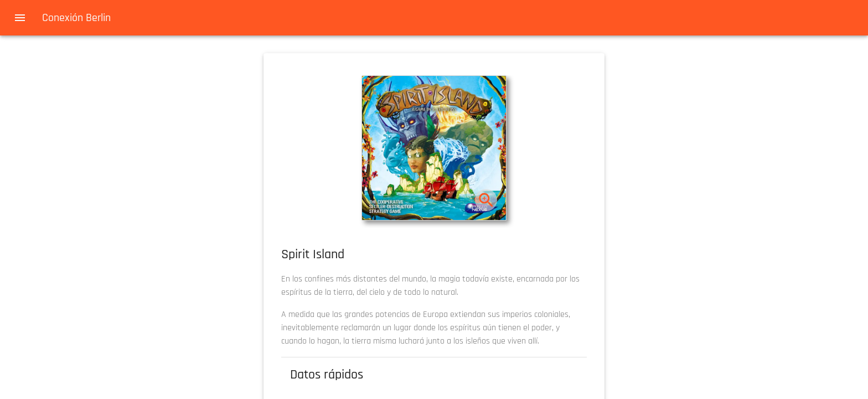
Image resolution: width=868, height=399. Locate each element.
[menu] (20, 18)
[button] (434, 148)
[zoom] (486, 200)
